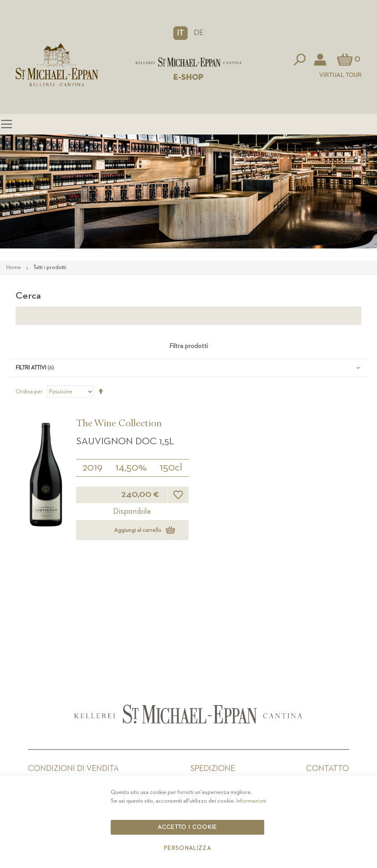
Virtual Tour (340, 75)
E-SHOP (188, 77)
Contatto (328, 768)
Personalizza (187, 848)
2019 (92, 468)
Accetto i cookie (187, 827)
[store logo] (188, 62)
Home (14, 267)
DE (199, 33)
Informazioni (251, 801)
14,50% (131, 468)
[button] (180, 33)
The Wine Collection (119, 425)
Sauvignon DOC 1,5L (125, 441)
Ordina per (29, 392)
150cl (171, 468)
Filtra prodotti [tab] (188, 346)
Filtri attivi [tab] (31, 368)
